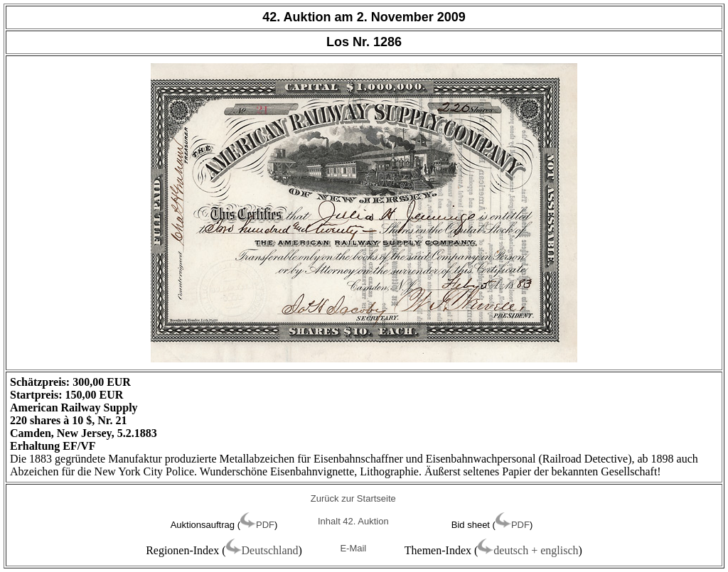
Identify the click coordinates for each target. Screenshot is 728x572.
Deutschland (270, 550)
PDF (265, 525)
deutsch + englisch (536, 550)
